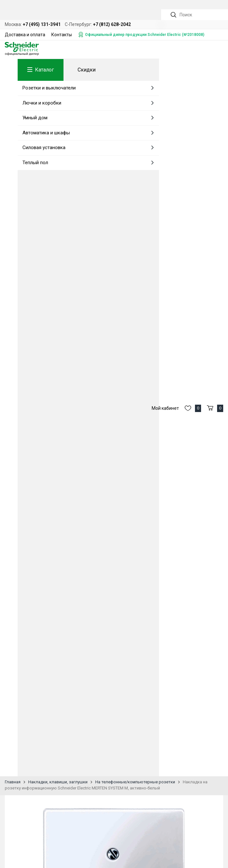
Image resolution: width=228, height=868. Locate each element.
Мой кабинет (165, 408)
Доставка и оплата (25, 35)
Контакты (62, 35)
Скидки (87, 70)
